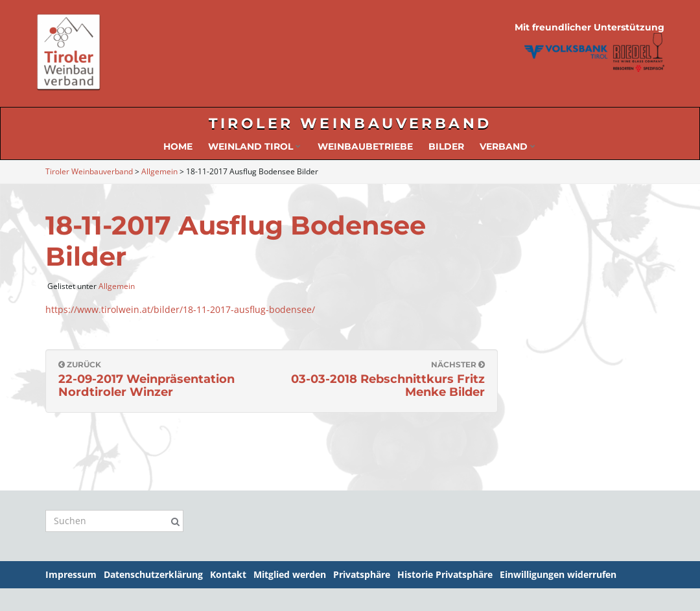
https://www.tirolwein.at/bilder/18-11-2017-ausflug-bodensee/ (180, 309)
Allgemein (117, 286)
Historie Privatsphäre (445, 574)
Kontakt (228, 574)
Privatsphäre (362, 574)
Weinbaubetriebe (365, 146)
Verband (507, 146)
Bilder (446, 146)
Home (178, 146)
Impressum (71, 574)
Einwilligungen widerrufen (558, 574)
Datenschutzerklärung (153, 574)
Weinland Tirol (254, 146)
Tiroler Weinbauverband (350, 123)
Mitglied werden (290, 574)
